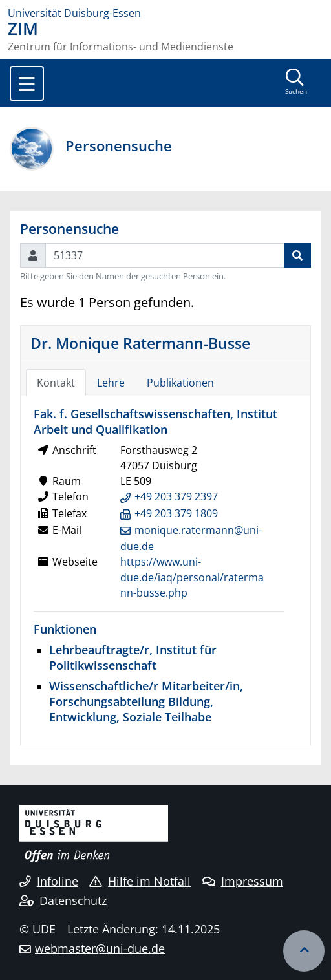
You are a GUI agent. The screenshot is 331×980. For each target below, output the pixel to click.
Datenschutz (63, 900)
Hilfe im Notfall (140, 881)
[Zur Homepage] (165, 13)
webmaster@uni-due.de (100, 948)
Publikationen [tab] (180, 383)
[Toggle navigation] (27, 83)
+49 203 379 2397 (176, 496)
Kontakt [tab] (56, 383)
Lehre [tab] (111, 383)
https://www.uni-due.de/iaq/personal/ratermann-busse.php (192, 577)
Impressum (243, 881)
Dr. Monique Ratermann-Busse (140, 343)
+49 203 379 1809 (176, 513)
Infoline (49, 881)
